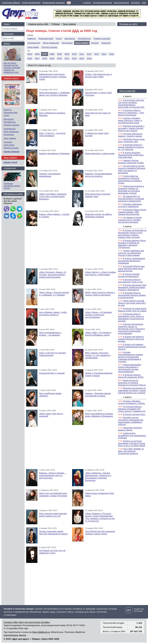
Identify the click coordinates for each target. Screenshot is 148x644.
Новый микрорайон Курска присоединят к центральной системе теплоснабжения (129, 368)
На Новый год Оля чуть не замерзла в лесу (52, 552)
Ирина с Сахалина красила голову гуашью (99, 374)
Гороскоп (106, 43)
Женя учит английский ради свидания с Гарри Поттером (53, 494)
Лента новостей (127, 91)
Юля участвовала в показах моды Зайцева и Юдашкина (99, 415)
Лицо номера (69, 24)
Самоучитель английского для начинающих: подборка (132, 436)
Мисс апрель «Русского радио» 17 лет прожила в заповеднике (98, 355)
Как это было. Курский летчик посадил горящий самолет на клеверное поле (12, 68)
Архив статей (10, 162)
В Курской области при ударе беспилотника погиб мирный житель (131, 269)
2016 (30, 58)
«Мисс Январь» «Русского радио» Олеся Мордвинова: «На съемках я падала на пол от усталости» (100, 517)
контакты (135, 3)
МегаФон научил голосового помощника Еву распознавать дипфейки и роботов (131, 421)
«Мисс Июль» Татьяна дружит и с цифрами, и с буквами (54, 294)
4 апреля (127, 96)
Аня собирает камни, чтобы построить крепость (53, 313)
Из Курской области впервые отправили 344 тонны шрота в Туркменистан (132, 409)
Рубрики (55, 24)
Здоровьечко (34, 43)
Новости (32, 38)
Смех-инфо (33, 47)
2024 (89, 58)
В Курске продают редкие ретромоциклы (129, 275)
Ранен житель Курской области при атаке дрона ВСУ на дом (132, 303)
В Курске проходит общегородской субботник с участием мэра (131, 155)
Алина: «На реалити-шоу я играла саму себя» (98, 75)
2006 (52, 54)
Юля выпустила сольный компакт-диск (97, 195)
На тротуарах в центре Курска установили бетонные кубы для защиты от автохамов (132, 169)
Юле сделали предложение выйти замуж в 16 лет (53, 515)
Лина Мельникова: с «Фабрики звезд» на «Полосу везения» (54, 94)
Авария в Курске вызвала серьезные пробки (131, 162)
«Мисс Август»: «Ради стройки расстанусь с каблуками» (100, 273)
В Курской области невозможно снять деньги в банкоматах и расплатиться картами (131, 318)
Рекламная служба (13, 194)
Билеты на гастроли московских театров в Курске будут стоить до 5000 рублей (132, 443)
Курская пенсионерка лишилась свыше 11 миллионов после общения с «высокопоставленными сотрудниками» (131, 329)
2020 (59, 58)
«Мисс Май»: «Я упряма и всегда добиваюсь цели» (98, 334)
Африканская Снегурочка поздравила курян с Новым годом (53, 77)
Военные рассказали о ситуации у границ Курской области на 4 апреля (131, 128)
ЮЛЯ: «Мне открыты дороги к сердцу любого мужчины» (100, 294)
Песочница (67, 43)
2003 (30, 54)
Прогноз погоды (49, 47)
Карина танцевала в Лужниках (54, 153)
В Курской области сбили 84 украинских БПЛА (131, 376)
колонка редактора (102, 3)
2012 (89, 54)
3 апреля (127, 226)
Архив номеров (11, 152)
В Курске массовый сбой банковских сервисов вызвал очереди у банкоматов (132, 287)
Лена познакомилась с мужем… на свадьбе (50, 334)
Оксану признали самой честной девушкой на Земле (53, 533)
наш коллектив (121, 3)
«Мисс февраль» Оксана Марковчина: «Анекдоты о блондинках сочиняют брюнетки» (98, 477)
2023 (82, 58)
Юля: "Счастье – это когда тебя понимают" (52, 134)
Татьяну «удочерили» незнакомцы (50, 175)
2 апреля (127, 397)
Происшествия (46, 38)
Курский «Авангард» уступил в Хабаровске (130, 205)
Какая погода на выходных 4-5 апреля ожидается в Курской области (132, 383)
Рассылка (9, 34)
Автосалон (70, 38)
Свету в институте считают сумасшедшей (53, 354)
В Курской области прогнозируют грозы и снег (130, 281)
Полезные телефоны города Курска (12, 186)
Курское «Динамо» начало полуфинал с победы (131, 402)
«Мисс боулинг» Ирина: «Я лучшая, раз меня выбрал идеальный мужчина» (53, 275)
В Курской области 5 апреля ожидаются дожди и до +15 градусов (131, 147)
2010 (74, 54)
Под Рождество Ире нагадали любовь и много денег (100, 533)
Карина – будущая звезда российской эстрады (98, 395)
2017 (37, 58)
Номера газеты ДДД (38, 24)
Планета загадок (102, 38)
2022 (74, 58)
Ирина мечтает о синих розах (100, 153)
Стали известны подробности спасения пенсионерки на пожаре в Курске (130, 180)
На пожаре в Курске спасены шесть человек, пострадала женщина (130, 220)
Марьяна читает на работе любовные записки (98, 215)
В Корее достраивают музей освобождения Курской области (132, 347)
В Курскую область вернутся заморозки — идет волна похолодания (131, 113)
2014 (104, 54)
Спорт (59, 38)
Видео (7, 43)
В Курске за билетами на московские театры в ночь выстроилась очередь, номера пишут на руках (132, 234)
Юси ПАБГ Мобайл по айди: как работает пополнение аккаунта (131, 451)
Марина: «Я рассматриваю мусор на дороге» (98, 175)
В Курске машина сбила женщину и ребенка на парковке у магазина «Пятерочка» (132, 244)
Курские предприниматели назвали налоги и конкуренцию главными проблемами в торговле (130, 357)
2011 (82, 54)
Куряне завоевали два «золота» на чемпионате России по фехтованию (131, 253)
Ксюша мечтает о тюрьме (52, 373)
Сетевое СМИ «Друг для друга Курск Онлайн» (27, 622)
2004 (37, 54)
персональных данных (15, 635)
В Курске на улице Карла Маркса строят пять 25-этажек (132, 310)
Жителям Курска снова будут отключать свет (131, 140)
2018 (45, 58)
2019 (52, 58)
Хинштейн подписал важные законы (130, 429)
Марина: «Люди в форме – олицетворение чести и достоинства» (52, 475)
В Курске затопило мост (134, 414)
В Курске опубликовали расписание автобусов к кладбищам (131, 261)
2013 (96, 54)
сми (144, 3)
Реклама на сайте (128, 24)
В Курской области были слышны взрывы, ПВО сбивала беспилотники (132, 212)
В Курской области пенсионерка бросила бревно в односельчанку (132, 295)
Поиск (7, 24)
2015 (111, 54)
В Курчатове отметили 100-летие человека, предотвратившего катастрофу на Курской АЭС (131, 104)
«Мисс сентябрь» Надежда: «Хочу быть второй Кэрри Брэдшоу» (53, 196)
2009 (67, 54)
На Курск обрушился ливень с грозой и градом (130, 135)
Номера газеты (11, 78)
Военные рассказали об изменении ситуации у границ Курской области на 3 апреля (132, 390)
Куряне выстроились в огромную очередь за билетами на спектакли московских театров (131, 190)
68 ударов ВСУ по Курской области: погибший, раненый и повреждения (131, 199)
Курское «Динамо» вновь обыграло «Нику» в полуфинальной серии (130, 120)
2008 (59, 54)
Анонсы (95, 43)
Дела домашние (51, 43)
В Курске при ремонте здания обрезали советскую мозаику (131, 339)
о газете (87, 3)
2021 (67, 58)
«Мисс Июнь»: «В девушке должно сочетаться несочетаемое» (98, 315)
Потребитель (84, 38)
